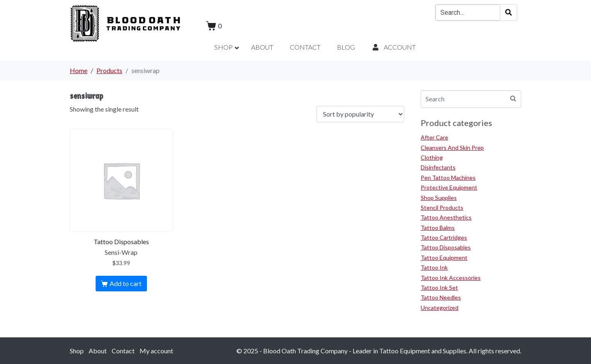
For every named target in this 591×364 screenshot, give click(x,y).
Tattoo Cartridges (444, 237)
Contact (123, 351)
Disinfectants (438, 167)
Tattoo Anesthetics (446, 217)
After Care (434, 137)
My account (156, 351)
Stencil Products (442, 207)
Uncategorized (440, 308)
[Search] (509, 13)
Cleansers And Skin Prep (452, 148)
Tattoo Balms (438, 228)
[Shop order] (360, 114)
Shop (77, 351)
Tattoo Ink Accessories (451, 278)
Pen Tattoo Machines (448, 177)
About (98, 351)
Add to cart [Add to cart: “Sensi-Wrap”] (126, 283)
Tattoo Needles (441, 297)
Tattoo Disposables (446, 247)
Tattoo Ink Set (439, 287)
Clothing (432, 157)
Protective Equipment (449, 187)
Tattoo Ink (434, 267)
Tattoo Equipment (444, 258)
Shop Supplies (439, 198)
